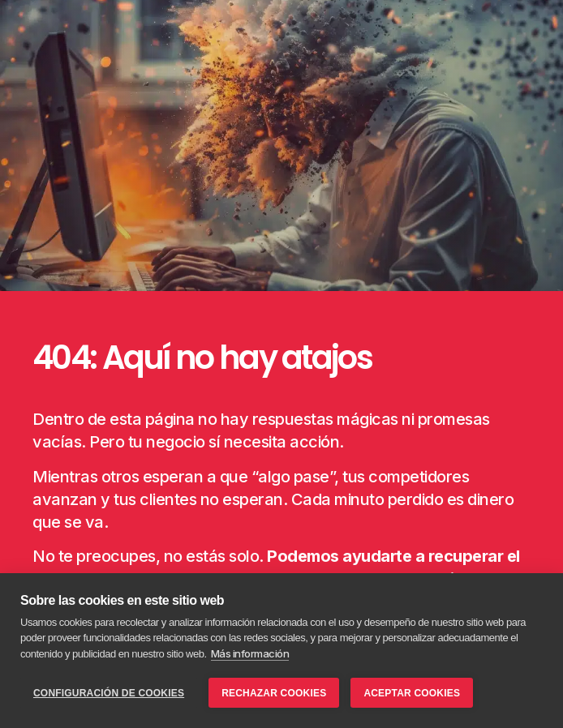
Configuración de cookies (109, 693)
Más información (250, 653)
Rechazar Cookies (274, 693)
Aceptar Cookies (412, 693)
